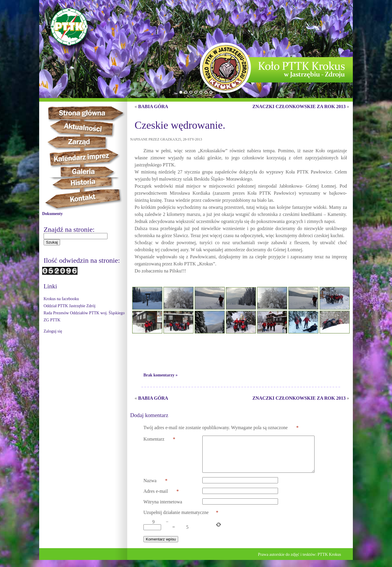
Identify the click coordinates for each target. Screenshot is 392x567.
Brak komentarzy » (161, 375)
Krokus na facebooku (61, 299)
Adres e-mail (161, 498)
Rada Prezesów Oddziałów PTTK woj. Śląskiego (84, 313)
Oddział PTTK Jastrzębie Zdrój (70, 306)
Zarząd (84, 142)
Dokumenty (52, 214)
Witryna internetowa (163, 509)
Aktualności (85, 128)
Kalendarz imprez (87, 157)
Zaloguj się (53, 331)
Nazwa (155, 488)
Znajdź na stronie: (69, 229)
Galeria (83, 172)
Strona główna (91, 113)
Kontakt (86, 200)
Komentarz (159, 439)
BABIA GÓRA (153, 106)
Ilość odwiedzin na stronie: (82, 260)
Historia (89, 183)
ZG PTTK (52, 320)
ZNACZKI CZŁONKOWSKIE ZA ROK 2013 (299, 106)
